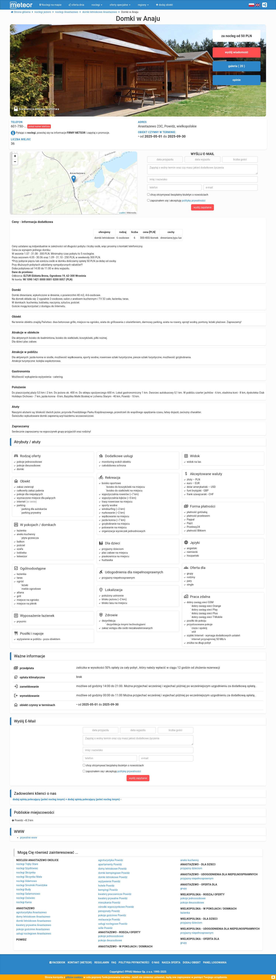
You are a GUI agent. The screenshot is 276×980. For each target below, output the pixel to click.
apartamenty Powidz (110, 864)
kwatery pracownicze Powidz (115, 894)
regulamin (102, 962)
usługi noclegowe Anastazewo (34, 934)
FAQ (114, 962)
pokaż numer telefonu (39, 126)
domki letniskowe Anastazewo (34, 921)
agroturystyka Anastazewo (31, 912)
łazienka (185, 913)
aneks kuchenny (190, 860)
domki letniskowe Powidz (113, 877)
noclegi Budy (24, 889)
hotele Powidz (106, 886)
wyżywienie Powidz (109, 881)
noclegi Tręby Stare (27, 864)
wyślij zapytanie (202, 207)
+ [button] (15, 157)
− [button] (15, 162)
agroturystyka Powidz (111, 860)
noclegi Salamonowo (28, 894)
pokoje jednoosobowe (111, 936)
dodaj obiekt (192, 962)
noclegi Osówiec (26, 898)
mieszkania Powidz (109, 903)
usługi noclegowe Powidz (113, 924)
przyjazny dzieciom (191, 868)
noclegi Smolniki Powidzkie (32, 885)
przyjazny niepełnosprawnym (197, 878)
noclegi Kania (24, 902)
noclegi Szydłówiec (27, 868)
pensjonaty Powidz (109, 911)
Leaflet (122, 213)
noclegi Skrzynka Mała (29, 877)
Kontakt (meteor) (80, 962)
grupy (184, 888)
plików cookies (74, 977)
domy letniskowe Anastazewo (33, 917)
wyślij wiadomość (237, 52)
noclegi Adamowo (27, 881)
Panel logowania (215, 962)
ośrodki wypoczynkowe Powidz (116, 907)
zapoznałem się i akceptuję (176, 201)
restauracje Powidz (109, 920)
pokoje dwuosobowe (110, 940)
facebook (57, 962)
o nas (156, 962)
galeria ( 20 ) (237, 66)
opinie (237, 80)
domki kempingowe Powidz (114, 873)
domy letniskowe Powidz (112, 869)
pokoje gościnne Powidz (112, 915)
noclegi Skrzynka (26, 873)
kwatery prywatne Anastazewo (34, 925)
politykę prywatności (194, 201)
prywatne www (29, 837)
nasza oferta (171, 962)
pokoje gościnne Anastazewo (33, 929)
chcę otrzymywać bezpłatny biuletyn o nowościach (178, 195)
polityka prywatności (134, 962)
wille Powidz (105, 928)
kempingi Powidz (108, 890)
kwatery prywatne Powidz (113, 898)
